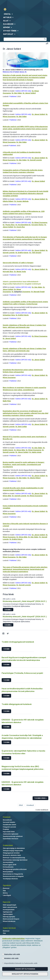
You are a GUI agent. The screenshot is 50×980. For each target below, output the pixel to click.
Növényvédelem (8, 872)
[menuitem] (25, 14)
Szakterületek (8, 845)
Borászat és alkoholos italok (12, 855)
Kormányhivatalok (9, 910)
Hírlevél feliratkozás (9, 921)
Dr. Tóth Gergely (35, 253)
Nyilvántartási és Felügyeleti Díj (13, 874)
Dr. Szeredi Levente (35, 160)
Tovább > (8, 610)
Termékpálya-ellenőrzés (10, 879)
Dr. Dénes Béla (20, 450)
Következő (30, 805)
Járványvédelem (8, 862)
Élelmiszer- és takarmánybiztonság (14, 858)
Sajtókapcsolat (8, 912)
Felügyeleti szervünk (9, 827)
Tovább (6, 649)
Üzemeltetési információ (11, 839)
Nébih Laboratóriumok (10, 907)
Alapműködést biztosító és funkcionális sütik (20, 963)
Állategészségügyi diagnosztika (13, 851)
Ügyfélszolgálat (8, 914)
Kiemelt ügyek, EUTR (10, 865)
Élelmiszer (6, 888)
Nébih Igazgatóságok (10, 905)
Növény (5, 893)
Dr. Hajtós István (35, 452)
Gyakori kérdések (9, 928)
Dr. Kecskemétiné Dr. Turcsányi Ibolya (29, 225)
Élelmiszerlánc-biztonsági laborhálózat (15, 860)
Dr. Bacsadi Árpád (38, 292)
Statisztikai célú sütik (11, 954)
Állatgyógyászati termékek (11, 853)
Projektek (6, 829)
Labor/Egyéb (7, 895)
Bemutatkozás (7, 820)
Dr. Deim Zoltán (21, 427)
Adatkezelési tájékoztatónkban (13, 939)
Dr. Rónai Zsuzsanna (40, 222)
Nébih (13, 4)
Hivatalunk (7, 817)
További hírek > (40, 798)
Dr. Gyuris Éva (19, 227)
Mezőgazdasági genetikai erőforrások (15, 869)
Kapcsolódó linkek (9, 832)
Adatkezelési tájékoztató (11, 834)
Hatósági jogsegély (9, 917)
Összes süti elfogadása (25, 969)
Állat (4, 891)
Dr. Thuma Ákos (9, 225)
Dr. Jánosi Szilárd (29, 93)
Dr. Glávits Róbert (34, 478)
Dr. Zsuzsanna (21, 292)
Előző (21, 805)
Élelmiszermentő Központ (11, 919)
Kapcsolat (7, 902)
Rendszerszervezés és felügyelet (13, 876)
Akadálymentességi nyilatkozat (13, 836)
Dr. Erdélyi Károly (22, 253)
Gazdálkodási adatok (9, 825)
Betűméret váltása (47, 43)
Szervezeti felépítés (9, 822)
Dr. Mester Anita (20, 272)
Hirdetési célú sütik (10, 958)
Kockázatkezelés (8, 867)
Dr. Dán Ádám (17, 93)
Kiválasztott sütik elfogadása (25, 974)
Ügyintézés (7, 885)
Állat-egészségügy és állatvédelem (14, 848)
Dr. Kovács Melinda (21, 201)
